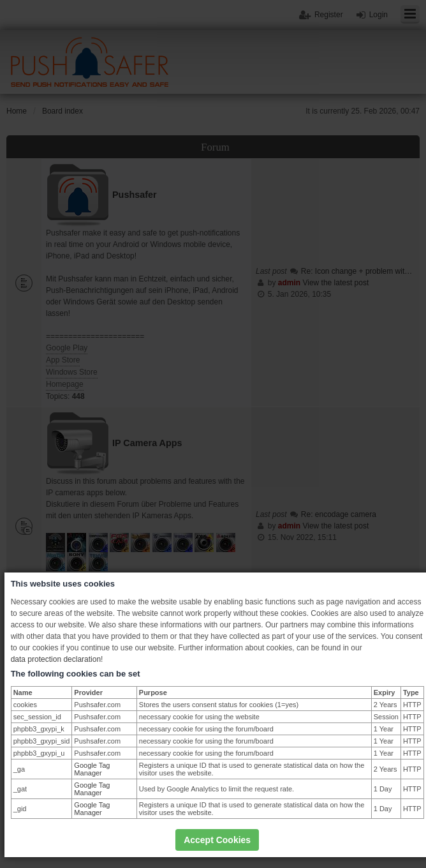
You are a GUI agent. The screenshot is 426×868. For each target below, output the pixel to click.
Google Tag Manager (92, 769)
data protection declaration (56, 659)
